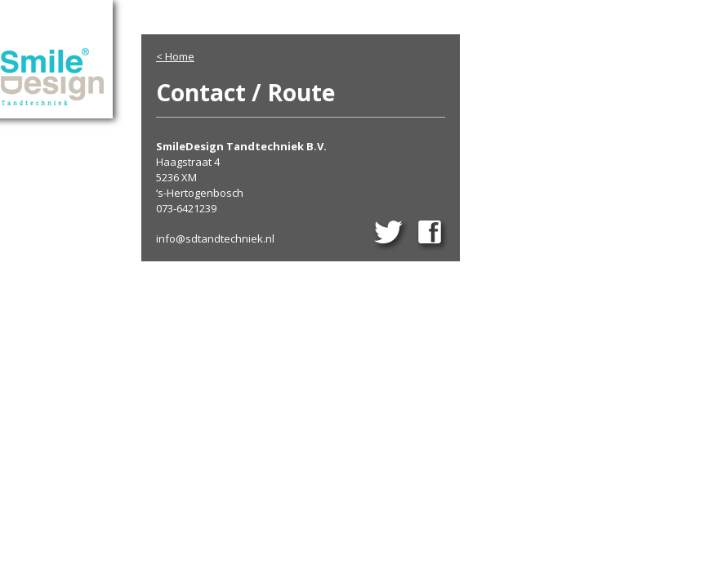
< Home (175, 56)
